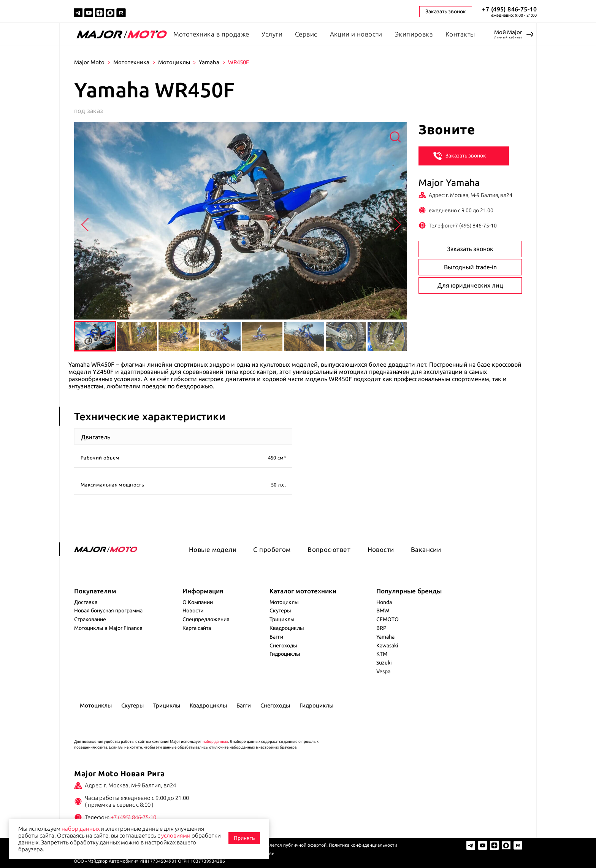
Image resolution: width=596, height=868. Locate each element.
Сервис (306, 34)
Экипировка (414, 34)
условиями (176, 835)
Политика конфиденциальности (363, 845)
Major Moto (89, 62)
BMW (383, 610)
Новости (381, 549)
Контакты (460, 34)
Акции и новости (356, 34)
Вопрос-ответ (329, 549)
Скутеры (280, 610)
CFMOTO (388, 619)
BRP (381, 628)
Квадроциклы (287, 628)
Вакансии (426, 549)
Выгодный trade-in (470, 267)
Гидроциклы (285, 654)
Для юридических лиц (470, 285)
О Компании (198, 602)
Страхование (90, 619)
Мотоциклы (174, 62)
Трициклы (282, 619)
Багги (276, 637)
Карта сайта (197, 628)
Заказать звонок (460, 155)
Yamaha (209, 62)
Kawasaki (387, 645)
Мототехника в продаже (211, 34)
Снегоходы (283, 645)
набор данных (215, 742)
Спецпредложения (206, 619)
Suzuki (384, 663)
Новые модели (213, 549)
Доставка (86, 602)
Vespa (383, 671)
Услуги (272, 34)
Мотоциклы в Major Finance (108, 628)
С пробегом (272, 549)
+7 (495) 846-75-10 (509, 9)
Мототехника (131, 62)
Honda (384, 602)
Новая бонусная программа (108, 610)
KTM (382, 654)
